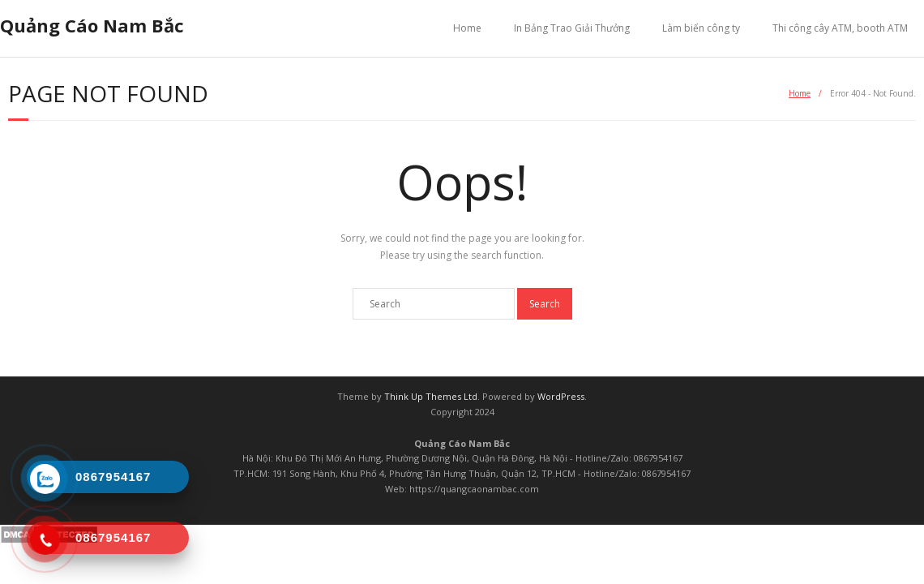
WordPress (561, 396)
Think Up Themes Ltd (431, 396)
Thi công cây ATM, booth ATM (840, 28)
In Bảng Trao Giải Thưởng (572, 28)
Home (467, 28)
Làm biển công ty (701, 28)
